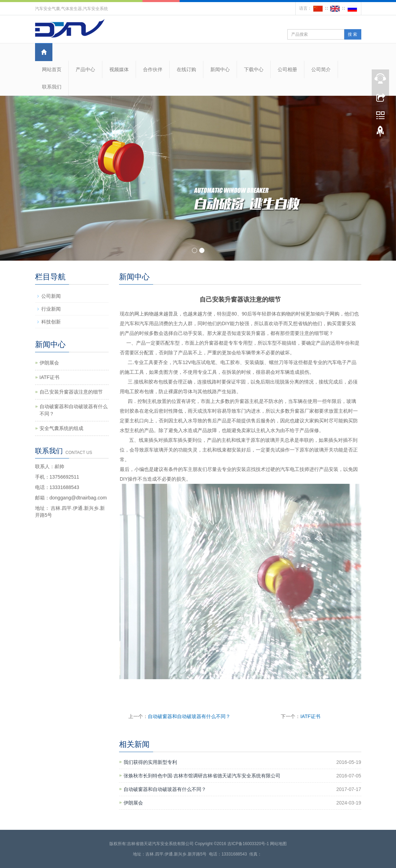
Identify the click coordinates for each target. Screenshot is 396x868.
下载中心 (254, 69)
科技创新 (51, 322)
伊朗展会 (133, 803)
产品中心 (85, 69)
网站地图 (278, 844)
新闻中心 (220, 69)
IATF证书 (310, 716)
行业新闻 (51, 309)
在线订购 (186, 69)
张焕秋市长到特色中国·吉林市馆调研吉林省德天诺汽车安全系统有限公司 (202, 776)
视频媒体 (119, 69)
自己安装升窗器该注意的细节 (71, 392)
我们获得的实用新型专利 (150, 762)
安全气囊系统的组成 (61, 428)
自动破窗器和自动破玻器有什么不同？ (189, 716)
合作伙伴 (153, 69)
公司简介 (321, 69)
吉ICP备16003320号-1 (248, 844)
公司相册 (287, 69)
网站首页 (52, 69)
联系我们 (52, 87)
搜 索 (352, 34)
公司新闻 (51, 296)
